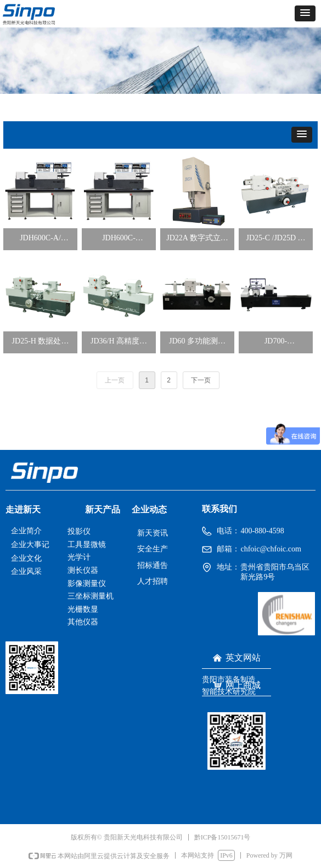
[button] (305, 13)
